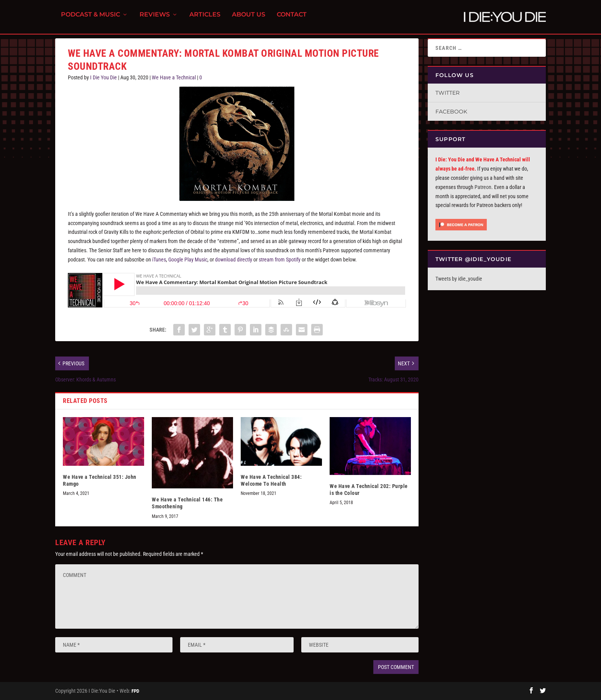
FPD (135, 691)
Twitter (447, 93)
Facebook (451, 112)
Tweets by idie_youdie (459, 279)
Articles (205, 19)
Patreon (483, 187)
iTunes (159, 260)
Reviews (155, 19)
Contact (292, 19)
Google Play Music (188, 260)
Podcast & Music (90, 19)
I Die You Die (103, 77)
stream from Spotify (280, 260)
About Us (249, 19)
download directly (234, 260)
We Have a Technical (174, 77)
